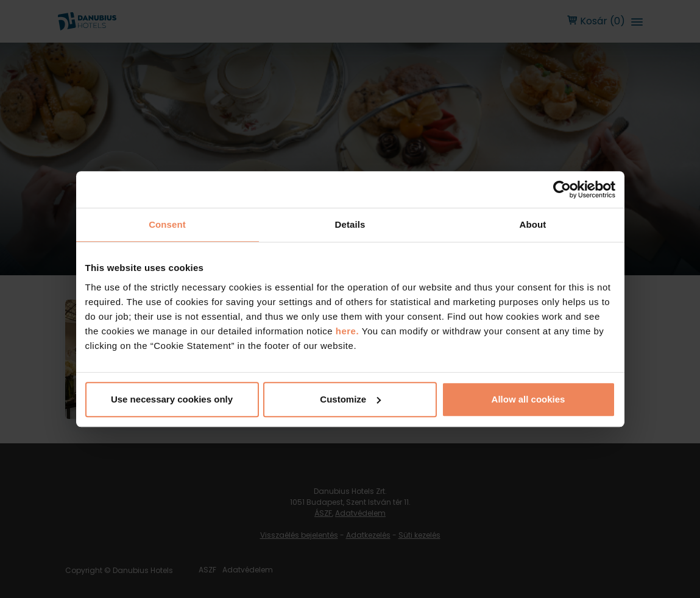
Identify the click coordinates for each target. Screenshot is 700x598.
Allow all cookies (529, 399)
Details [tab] (350, 224)
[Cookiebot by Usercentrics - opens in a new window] (562, 189)
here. (349, 331)
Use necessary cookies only (172, 399)
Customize (350, 399)
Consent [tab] (167, 224)
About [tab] (533, 224)
